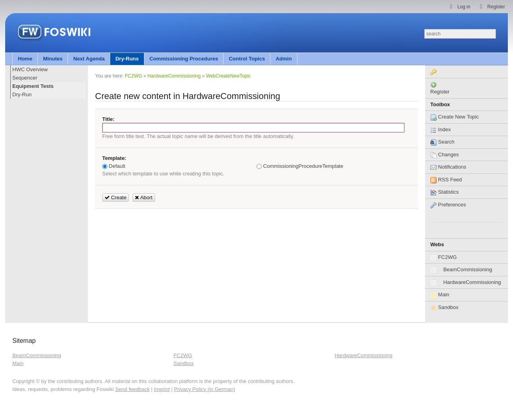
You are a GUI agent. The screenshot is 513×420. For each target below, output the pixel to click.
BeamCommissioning (461, 270)
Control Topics (247, 59)
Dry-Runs (127, 59)
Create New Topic (455, 117)
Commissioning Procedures (184, 59)
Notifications (448, 167)
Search (442, 142)
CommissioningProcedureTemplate (300, 166)
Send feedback (133, 389)
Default (114, 166)
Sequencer (25, 78)
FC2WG (444, 258)
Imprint (162, 389)
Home (25, 59)
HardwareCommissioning (466, 283)
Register (440, 92)
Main (440, 295)
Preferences (448, 205)
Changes (445, 155)
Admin (284, 59)
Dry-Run (22, 94)
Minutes (53, 59)
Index (440, 129)
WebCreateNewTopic (228, 76)
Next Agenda (89, 59)
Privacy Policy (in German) (204, 389)
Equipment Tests (33, 86)
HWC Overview (30, 69)
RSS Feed (446, 180)
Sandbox (444, 308)
